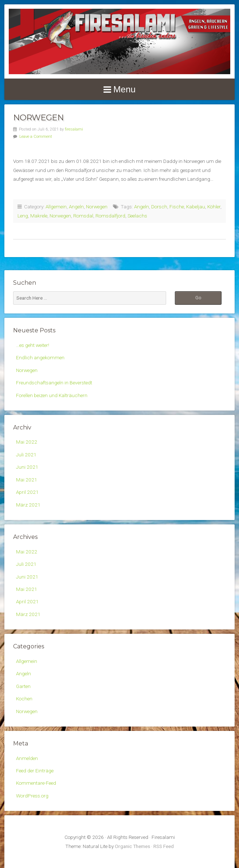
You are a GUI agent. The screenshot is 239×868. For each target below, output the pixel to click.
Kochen (24, 699)
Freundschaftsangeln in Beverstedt (54, 383)
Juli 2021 (26, 455)
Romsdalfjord (110, 216)
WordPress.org (32, 796)
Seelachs (137, 216)
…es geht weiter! (33, 345)
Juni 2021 (27, 467)
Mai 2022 (27, 442)
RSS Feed (164, 846)
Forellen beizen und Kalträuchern (52, 395)
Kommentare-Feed (36, 783)
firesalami (74, 129)
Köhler (214, 207)
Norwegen (38, 117)
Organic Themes (132, 846)
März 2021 (28, 505)
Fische (177, 207)
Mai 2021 (27, 480)
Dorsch (159, 207)
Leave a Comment (36, 137)
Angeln (76, 207)
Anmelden (27, 758)
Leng (23, 216)
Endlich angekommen (40, 357)
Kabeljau (196, 207)
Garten (23, 686)
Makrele (39, 216)
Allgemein (56, 207)
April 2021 (27, 492)
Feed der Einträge (35, 771)
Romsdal (83, 216)
